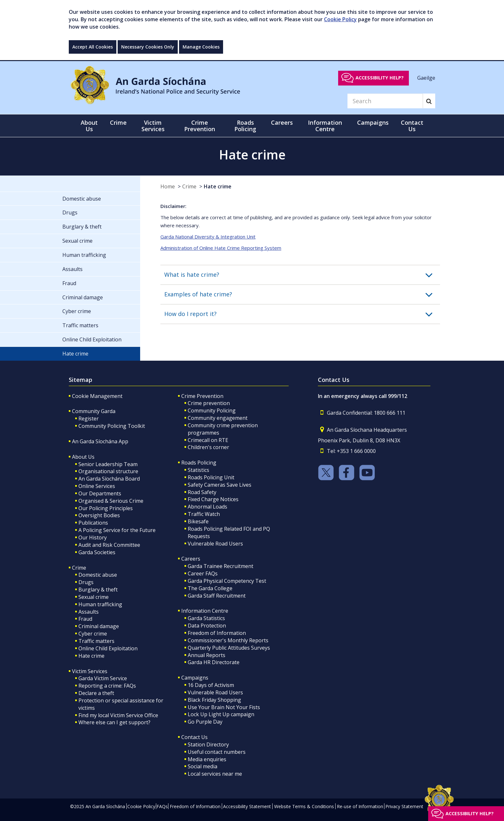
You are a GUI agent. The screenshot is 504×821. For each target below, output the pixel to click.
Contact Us (194, 737)
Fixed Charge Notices (213, 499)
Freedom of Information (217, 633)
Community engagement (218, 418)
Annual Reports (207, 655)
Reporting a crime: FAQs (107, 686)
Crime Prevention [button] (200, 126)
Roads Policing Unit (211, 477)
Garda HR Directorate (214, 662)
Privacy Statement (404, 806)
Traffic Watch (204, 514)
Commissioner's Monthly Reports (228, 640)
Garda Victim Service (103, 678)
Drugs (86, 582)
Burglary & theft (98, 590)
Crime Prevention (202, 396)
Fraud (85, 619)
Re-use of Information (360, 806)
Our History (93, 537)
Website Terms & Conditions (304, 806)
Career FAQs (203, 573)
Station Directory (208, 744)
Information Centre (205, 611)
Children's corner (208, 447)
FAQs (162, 806)
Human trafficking (100, 604)
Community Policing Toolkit (112, 426)
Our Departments (100, 493)
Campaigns (195, 678)
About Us (83, 457)
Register (89, 419)
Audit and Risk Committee (109, 545)
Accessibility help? (380, 78)
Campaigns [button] (373, 122)
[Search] (385, 101)
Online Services (97, 486)
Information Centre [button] (325, 126)
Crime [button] (118, 122)
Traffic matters (96, 641)
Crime (189, 186)
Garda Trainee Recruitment (221, 566)
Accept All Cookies (93, 47)
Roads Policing (199, 463)
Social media (203, 766)
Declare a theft (96, 693)
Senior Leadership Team (108, 464)
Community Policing (212, 410)
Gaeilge (426, 77)
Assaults (89, 612)
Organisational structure (108, 471)
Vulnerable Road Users (215, 544)
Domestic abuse (98, 575)
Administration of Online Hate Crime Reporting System (221, 248)
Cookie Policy (340, 19)
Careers (191, 559)
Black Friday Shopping (214, 700)
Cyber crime (93, 634)
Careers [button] (282, 122)
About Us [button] (89, 126)
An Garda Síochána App (100, 441)
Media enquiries (207, 759)
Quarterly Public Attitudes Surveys (229, 648)
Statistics (198, 470)
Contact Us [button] (412, 126)
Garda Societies (97, 552)
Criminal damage (99, 626)
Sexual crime (94, 597)
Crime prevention (209, 403)
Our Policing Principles (106, 508)
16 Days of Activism (211, 685)
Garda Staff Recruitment (217, 596)
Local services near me (215, 774)
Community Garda (94, 411)
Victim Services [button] (153, 126)
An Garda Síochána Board (109, 479)
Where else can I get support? (114, 722)
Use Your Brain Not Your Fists (224, 707)
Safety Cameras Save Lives (220, 485)
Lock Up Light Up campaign (221, 714)
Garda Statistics (206, 618)
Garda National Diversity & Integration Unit (208, 237)
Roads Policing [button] (245, 126)
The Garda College (210, 588)
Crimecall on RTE (208, 440)
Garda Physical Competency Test (227, 581)
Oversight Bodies (99, 515)
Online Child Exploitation (108, 648)
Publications (93, 523)
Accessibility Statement (247, 806)
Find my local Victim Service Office (118, 715)
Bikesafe (198, 521)
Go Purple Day (205, 722)
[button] (302, 275)
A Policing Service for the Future (117, 530)
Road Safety (202, 492)
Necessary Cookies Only (148, 47)
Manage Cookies (201, 47)
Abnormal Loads (207, 507)
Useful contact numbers (217, 752)
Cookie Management (97, 396)
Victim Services (90, 671)
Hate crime (218, 186)
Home (168, 186)
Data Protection (207, 626)
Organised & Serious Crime (111, 501)
